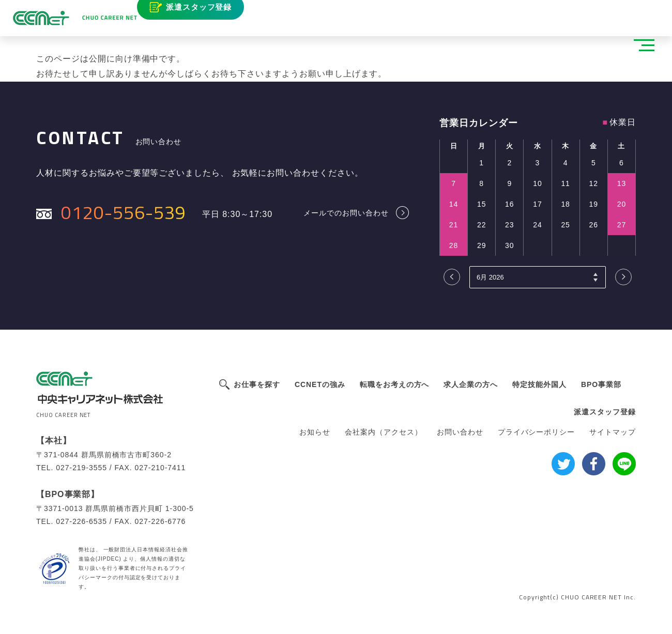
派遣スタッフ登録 (211, 14)
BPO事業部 (601, 384)
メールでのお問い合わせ (346, 213)
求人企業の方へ (471, 384)
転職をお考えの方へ (395, 384)
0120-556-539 (124, 212)
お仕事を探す (257, 384)
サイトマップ (613, 432)
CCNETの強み (320, 384)
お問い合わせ (460, 432)
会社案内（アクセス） (384, 432)
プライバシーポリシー (537, 432)
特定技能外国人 (539, 384)
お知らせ (315, 432)
